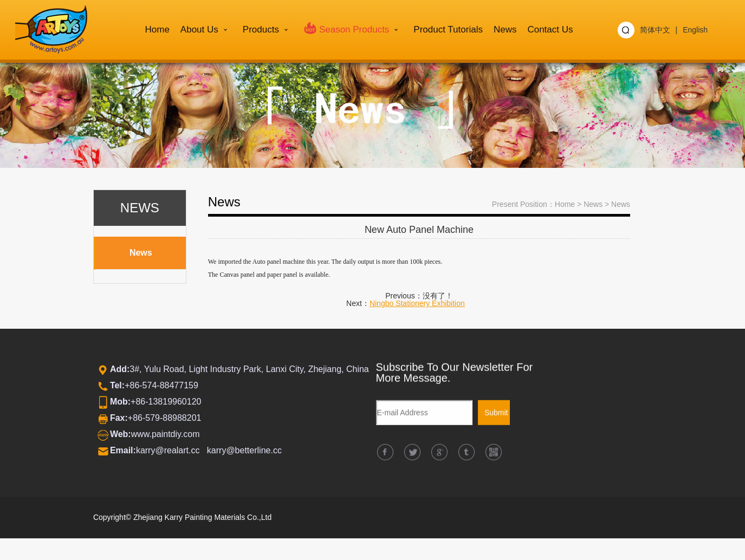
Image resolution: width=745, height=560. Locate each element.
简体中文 (655, 30)
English (695, 30)
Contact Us (550, 30)
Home (157, 30)
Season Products (346, 28)
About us (199, 30)
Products (261, 30)
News (505, 30)
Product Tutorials (448, 30)
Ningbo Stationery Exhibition (417, 303)
